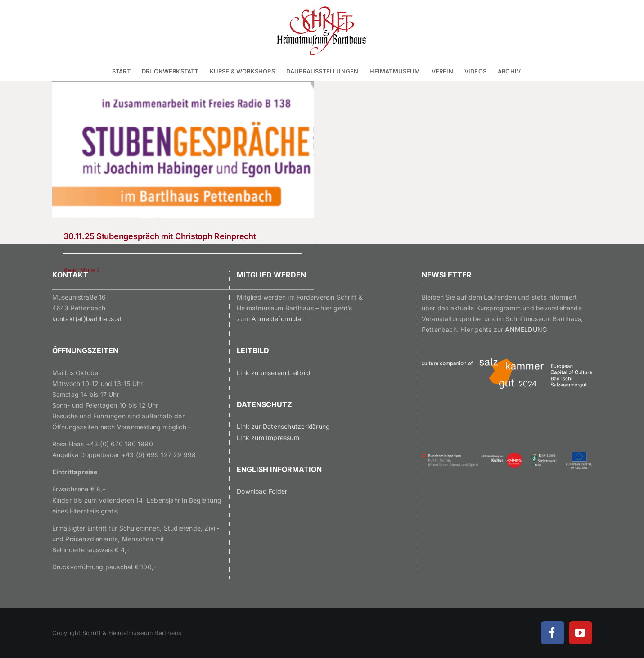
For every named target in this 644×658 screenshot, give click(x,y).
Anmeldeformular (277, 319)
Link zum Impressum (268, 438)
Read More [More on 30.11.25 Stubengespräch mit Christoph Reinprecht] (79, 270)
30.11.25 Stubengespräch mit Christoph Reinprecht (160, 236)
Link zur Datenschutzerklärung (283, 426)
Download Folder (262, 491)
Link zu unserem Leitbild (274, 373)
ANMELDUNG (526, 329)
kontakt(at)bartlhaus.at (87, 319)
